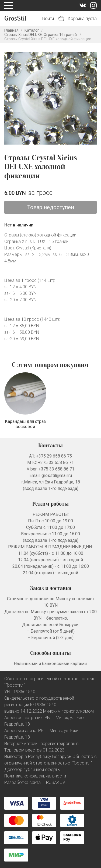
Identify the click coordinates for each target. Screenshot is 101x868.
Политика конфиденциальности (35, 776)
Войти (48, 19)
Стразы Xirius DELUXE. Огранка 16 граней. (41, 35)
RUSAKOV (56, 782)
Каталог (32, 30)
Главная (11, 30)
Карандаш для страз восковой (25, 424)
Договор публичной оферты (32, 769)
